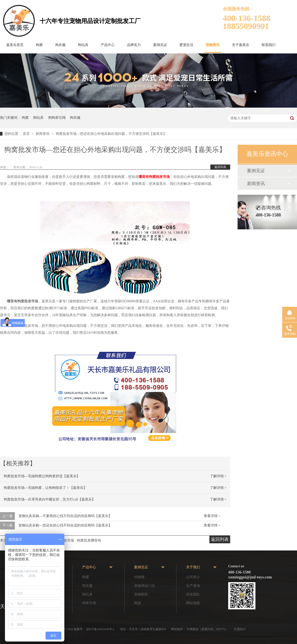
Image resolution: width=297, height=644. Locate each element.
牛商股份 (193, 629)
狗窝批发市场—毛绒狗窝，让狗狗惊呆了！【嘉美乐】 (45, 488)
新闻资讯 (43, 134)
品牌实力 (134, 45)
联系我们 (269, 45)
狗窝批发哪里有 (89, 540)
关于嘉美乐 (241, 45)
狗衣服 (60, 45)
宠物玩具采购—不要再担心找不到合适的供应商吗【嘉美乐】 (65, 516)
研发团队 (193, 594)
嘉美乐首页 (15, 45)
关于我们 (193, 567)
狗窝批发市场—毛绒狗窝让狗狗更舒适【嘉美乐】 (42, 476)
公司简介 (193, 577)
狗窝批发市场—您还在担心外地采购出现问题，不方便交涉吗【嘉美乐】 (111, 134)
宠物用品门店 (145, 586)
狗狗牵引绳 (57, 118)
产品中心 (108, 45)
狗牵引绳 (89, 603)
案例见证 (160, 45)
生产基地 (193, 586)
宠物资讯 (213, 45)
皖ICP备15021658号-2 (101, 629)
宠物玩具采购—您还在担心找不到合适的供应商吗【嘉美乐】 (65, 525)
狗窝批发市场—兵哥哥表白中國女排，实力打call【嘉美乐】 (49, 499)
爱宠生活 (186, 45)
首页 (27, 134)
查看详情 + (212, 516)
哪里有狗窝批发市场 (154, 177)
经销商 (139, 577)
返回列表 (220, 167)
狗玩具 (83, 45)
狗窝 (39, 45)
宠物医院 (141, 594)
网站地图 (193, 603)
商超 (138, 603)
